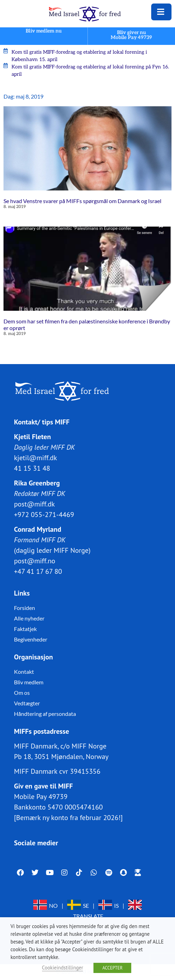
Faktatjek (25, 629)
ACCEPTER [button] (112, 968)
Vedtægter (27, 703)
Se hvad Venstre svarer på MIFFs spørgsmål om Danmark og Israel (82, 201)
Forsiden (24, 608)
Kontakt (24, 672)
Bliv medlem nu (44, 31)
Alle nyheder (29, 618)
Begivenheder (31, 639)
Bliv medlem (29, 682)
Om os (22, 693)
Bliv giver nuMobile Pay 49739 (132, 35)
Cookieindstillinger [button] (63, 968)
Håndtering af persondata (45, 714)
